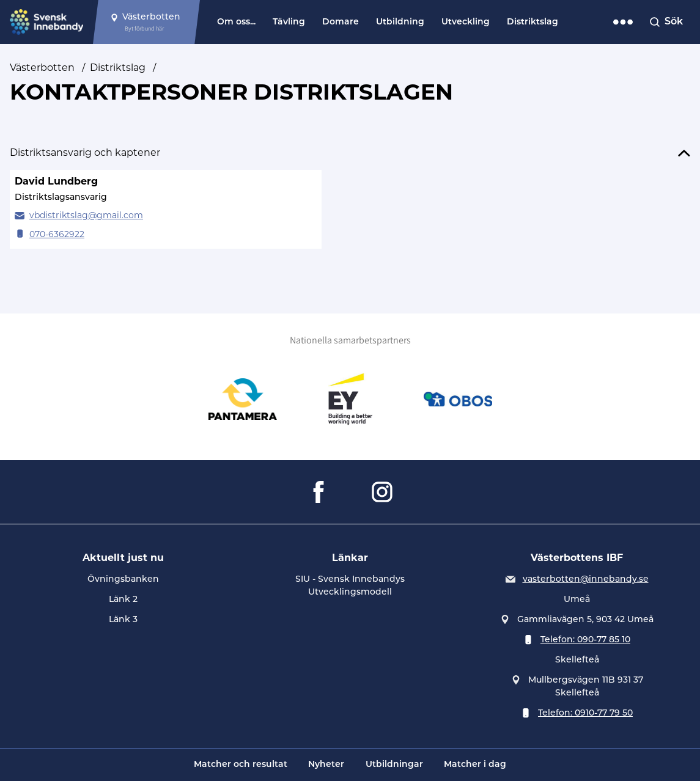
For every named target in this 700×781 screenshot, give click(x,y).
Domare (341, 22)
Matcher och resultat (241, 765)
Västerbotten (42, 68)
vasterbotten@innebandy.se (586, 580)
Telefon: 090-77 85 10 (585, 640)
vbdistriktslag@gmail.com (86, 216)
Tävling (289, 22)
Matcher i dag (475, 765)
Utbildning (400, 22)
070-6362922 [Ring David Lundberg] (57, 235)
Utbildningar (394, 765)
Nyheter (326, 765)
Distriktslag (532, 22)
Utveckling (466, 22)
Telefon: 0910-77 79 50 (585, 713)
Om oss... (236, 22)
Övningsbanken (123, 580)
